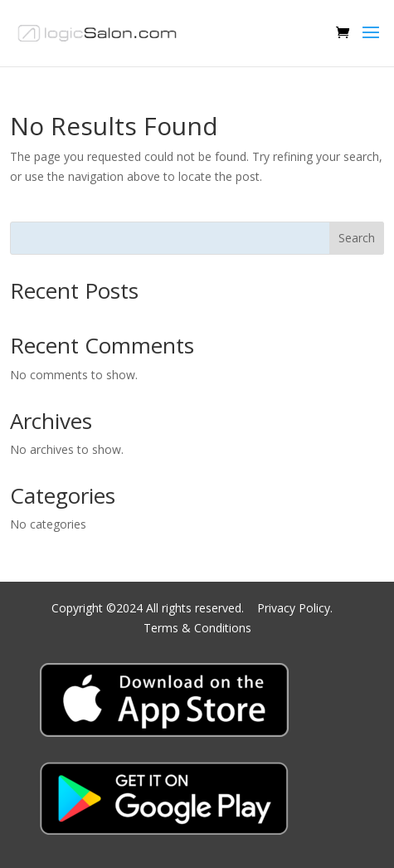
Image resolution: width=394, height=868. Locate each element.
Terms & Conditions (197, 628)
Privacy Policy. (297, 608)
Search (357, 238)
